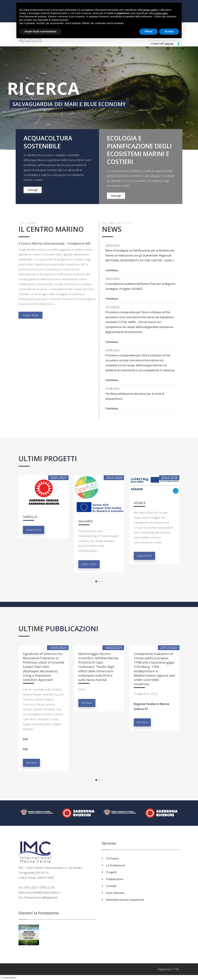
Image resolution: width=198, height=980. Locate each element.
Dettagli (33, 190)
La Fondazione (115, 865)
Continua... (113, 270)
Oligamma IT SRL (169, 969)
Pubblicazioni (115, 879)
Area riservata (115, 893)
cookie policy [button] (161, 13)
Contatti (111, 886)
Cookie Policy (10, 978)
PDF (25, 749)
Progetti (111, 872)
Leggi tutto (34, 530)
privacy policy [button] (150, 10)
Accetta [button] (169, 31)
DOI (25, 739)
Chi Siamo (112, 858)
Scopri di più (30, 315)
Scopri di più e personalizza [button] (40, 31)
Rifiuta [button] (149, 31)
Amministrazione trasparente (125, 900)
